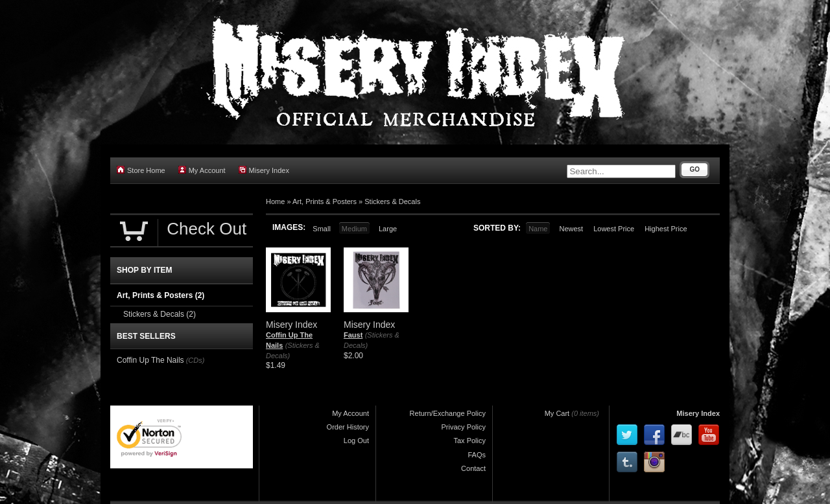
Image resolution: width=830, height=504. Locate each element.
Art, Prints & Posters (325, 201)
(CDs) (196, 360)
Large (388, 229)
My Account (202, 170)
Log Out (356, 441)
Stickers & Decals (392, 201)
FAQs (477, 455)
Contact (473, 468)
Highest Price (666, 229)
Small (322, 229)
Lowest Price (614, 229)
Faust (353, 335)
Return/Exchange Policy (448, 413)
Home (275, 201)
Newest (571, 229)
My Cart (557, 413)
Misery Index (264, 170)
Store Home (141, 170)
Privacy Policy (464, 427)
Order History (348, 427)
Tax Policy (469, 441)
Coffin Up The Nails (150, 360)
